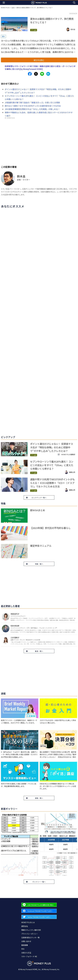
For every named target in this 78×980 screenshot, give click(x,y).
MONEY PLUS (5, 8)
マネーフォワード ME (29, 956)
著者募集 (25, 945)
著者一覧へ (39, 651)
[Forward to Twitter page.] (39, 917)
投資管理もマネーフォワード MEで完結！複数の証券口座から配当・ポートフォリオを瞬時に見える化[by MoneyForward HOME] (40, 68)
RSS (23, 949)
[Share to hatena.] (48, 74)
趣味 (3, 36)
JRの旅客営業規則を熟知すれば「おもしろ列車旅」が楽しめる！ (32, 109)
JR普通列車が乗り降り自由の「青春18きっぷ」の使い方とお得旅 (32, 102)
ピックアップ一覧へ (39, 498)
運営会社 (25, 926)
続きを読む (39, 60)
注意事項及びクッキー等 (30, 938)
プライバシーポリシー (30, 934)
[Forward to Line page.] (39, 905)
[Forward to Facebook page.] (39, 911)
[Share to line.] (42, 74)
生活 (13, 8)
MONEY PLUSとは (28, 922)
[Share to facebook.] (30, 74)
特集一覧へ (39, 564)
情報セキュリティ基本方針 (31, 930)
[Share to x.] (36, 74)
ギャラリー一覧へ (39, 882)
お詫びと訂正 (26, 953)
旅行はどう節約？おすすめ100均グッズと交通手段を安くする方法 (33, 106)
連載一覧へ (39, 798)
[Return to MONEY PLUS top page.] (39, 3)
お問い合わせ (26, 941)
